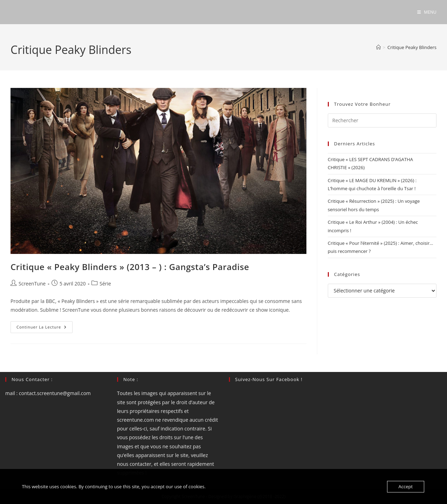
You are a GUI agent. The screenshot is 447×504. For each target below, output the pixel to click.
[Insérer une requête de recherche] (382, 120)
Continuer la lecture (45, 328)
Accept (406, 486)
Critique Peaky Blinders (412, 47)
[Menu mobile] (427, 12)
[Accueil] (378, 47)
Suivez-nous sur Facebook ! (269, 379)
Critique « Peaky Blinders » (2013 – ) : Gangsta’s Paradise (130, 267)
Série (105, 284)
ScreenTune (32, 284)
